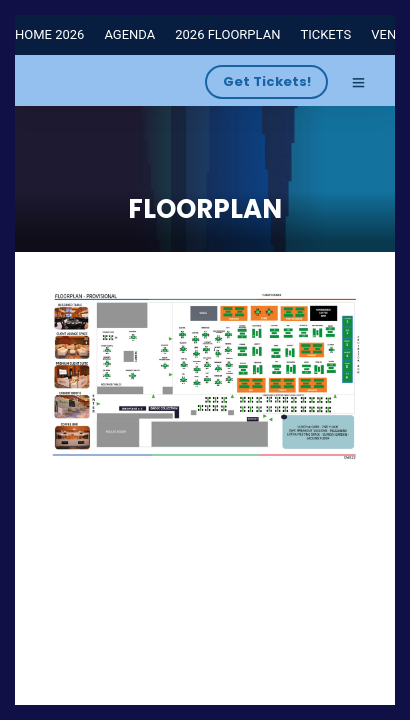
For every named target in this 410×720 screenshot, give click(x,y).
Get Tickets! (267, 81)
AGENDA (129, 34)
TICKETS (325, 34)
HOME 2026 (49, 34)
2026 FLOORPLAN (227, 34)
